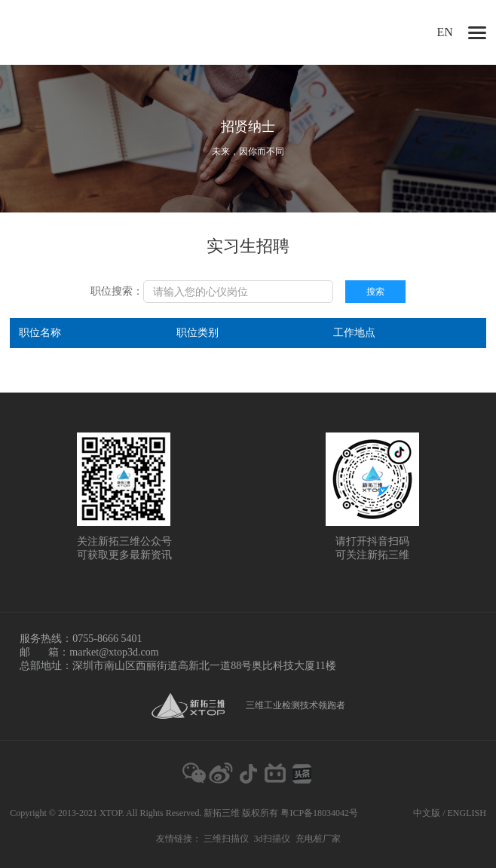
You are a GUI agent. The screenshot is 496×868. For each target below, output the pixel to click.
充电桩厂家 (318, 839)
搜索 (375, 292)
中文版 (427, 813)
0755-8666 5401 (107, 639)
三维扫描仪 (226, 839)
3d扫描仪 (272, 839)
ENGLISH (467, 813)
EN (445, 32)
